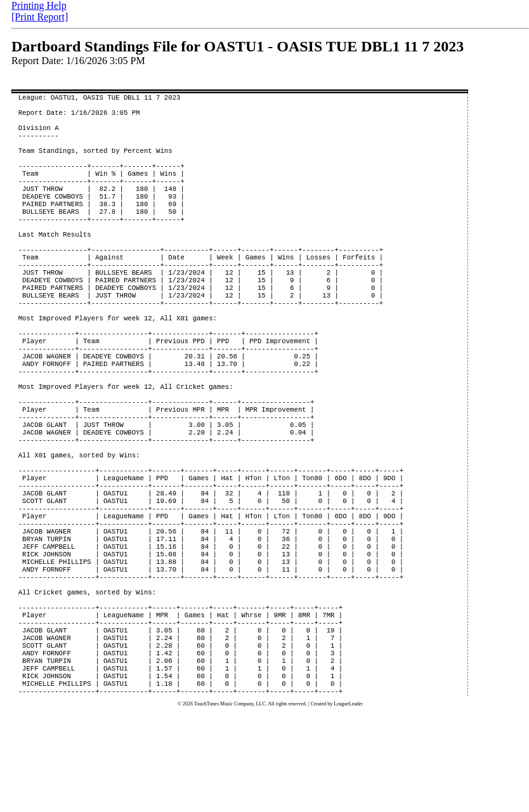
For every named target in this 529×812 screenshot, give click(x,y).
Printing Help (39, 5)
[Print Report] (40, 17)
